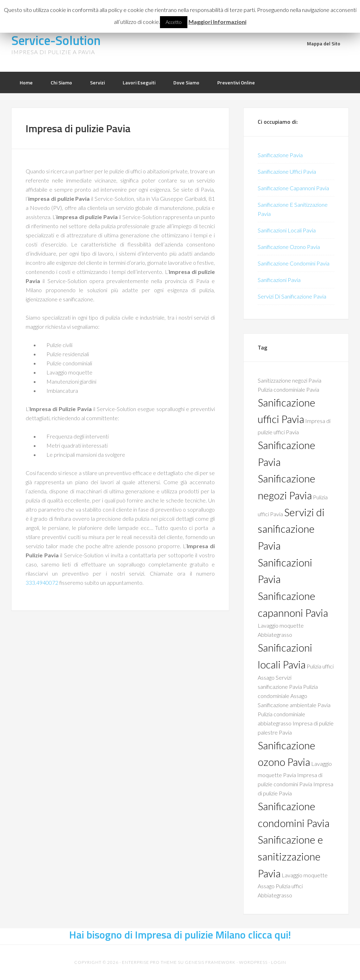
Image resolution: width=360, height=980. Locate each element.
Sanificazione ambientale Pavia (294, 705)
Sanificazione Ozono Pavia (289, 247)
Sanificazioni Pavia (279, 280)
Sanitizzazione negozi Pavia (290, 380)
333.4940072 (42, 582)
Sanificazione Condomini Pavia (294, 263)
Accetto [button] (174, 22)
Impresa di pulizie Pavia (78, 128)
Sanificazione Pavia (280, 155)
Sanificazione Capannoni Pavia (293, 188)
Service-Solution (56, 40)
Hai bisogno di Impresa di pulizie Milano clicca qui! (180, 935)
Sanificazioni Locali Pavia (287, 230)
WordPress (253, 962)
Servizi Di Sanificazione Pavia (292, 296)
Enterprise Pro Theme (149, 962)
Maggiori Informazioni (217, 22)
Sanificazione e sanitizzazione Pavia (290, 856)
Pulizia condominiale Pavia (288, 389)
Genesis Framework (210, 962)
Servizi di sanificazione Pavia (291, 529)
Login (279, 962)
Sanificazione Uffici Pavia (287, 171)
